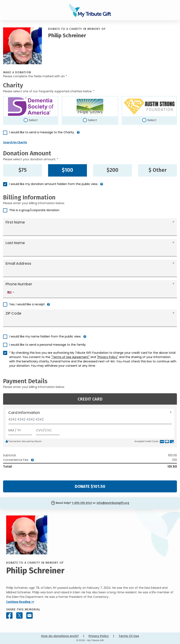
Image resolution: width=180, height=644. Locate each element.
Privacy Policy (99, 636)
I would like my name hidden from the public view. (45, 336)
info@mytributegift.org (113, 503)
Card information (24, 413)
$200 (112, 170)
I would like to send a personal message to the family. (48, 345)
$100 (67, 170)
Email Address (18, 263)
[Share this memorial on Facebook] (9, 615)
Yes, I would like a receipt (27, 304)
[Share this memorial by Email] (29, 615)
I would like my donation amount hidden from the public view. (54, 184)
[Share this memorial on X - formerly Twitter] (19, 615)
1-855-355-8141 (82, 503)
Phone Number (19, 284)
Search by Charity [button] (15, 142)
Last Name (15, 243)
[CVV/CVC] (48, 429)
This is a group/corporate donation (34, 210)
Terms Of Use (129, 636)
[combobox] (10, 292)
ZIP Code (13, 313)
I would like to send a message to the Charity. (42, 132)
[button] (78, 134)
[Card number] (90, 421)
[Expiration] (20, 429)
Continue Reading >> (20, 602)
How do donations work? (60, 636)
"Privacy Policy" (107, 357)
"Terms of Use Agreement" (70, 357)
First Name (15, 222)
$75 (23, 170)
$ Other (157, 170)
